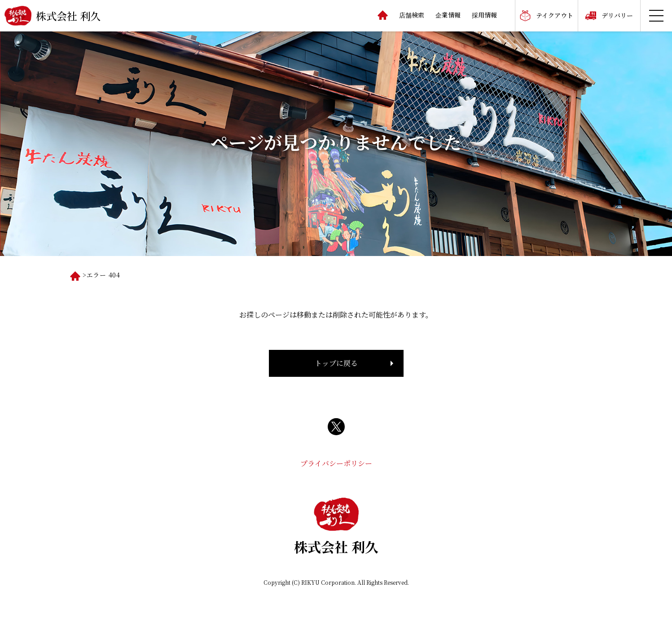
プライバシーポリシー (336, 463)
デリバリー (617, 15)
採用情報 (484, 15)
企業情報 (448, 15)
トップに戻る (336, 363)
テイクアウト (555, 15)
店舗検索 (412, 15)
